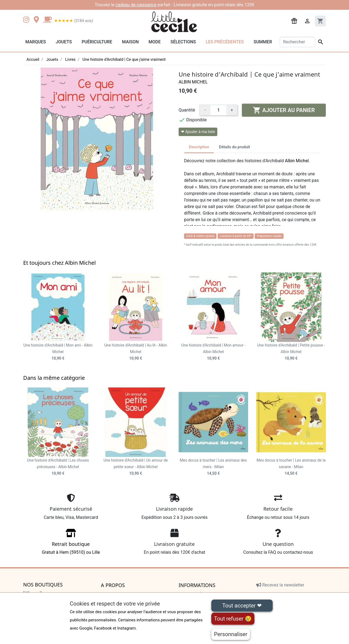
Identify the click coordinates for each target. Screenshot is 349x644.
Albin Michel (193, 82)
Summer (263, 42)
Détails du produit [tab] (234, 147)
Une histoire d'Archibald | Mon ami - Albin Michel (58, 352)
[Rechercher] (298, 42)
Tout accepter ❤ (242, 606)
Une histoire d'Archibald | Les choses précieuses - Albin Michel (58, 467)
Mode (155, 42)
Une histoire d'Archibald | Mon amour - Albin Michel (213, 352)
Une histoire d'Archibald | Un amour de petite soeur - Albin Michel (136, 467)
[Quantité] (218, 110)
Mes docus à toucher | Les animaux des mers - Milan (213, 467)
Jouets (64, 42)
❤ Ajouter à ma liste (198, 132)
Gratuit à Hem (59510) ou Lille (71, 544)
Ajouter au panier (284, 110)
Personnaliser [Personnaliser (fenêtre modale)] (231, 634)
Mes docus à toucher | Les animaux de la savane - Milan (291, 467)
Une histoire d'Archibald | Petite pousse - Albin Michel (291, 352)
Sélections (183, 42)
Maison (130, 42)
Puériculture (97, 42)
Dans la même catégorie (54, 378)
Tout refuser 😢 (233, 619)
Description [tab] (199, 147)
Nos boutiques (43, 585)
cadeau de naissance (136, 5)
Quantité (187, 110)
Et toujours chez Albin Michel (59, 263)
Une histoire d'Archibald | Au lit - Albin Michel (136, 352)
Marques (36, 42)
